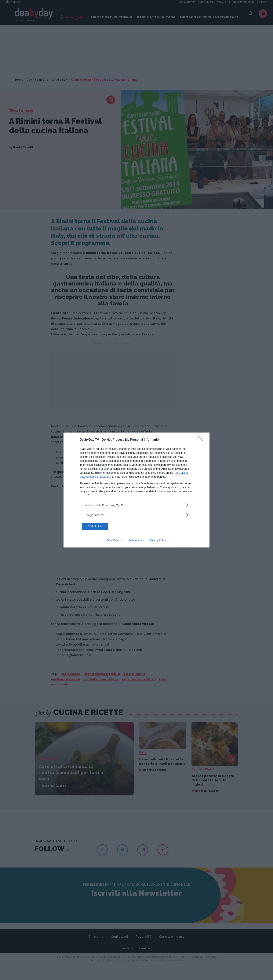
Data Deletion (115, 540)
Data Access (136, 540)
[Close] (202, 440)
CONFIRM (100, 526)
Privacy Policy (158, 540)
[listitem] (136, 505)
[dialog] (136, 490)
